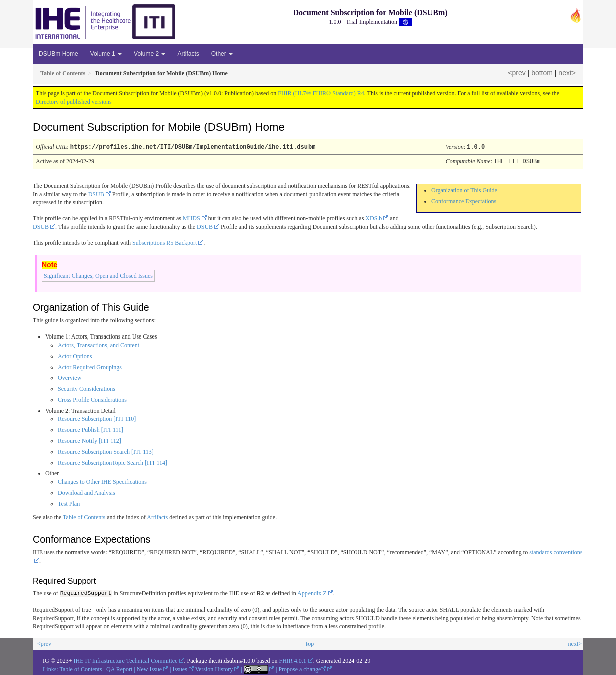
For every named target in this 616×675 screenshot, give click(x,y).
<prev (517, 73)
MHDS (192, 217)
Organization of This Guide (464, 189)
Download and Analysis (86, 492)
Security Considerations (86, 388)
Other (222, 54)
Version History (214, 668)
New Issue (149, 668)
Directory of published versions (74, 102)
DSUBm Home (58, 54)
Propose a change (302, 668)
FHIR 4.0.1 (293, 660)
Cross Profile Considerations (92, 399)
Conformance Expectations (464, 200)
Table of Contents (84, 516)
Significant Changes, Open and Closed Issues (98, 275)
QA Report (119, 668)
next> (567, 73)
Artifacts (188, 54)
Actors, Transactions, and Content (98, 344)
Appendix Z (312, 593)
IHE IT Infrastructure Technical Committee (126, 660)
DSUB (96, 193)
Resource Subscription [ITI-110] (97, 418)
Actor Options (75, 355)
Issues (180, 668)
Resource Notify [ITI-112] (89, 440)
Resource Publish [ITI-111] (90, 429)
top (310, 643)
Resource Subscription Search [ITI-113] (106, 451)
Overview (69, 377)
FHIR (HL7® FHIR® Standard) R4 (321, 93)
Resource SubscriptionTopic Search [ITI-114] (112, 462)
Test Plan (69, 503)
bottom (542, 73)
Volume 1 (106, 54)
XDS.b (373, 217)
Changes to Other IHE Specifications (102, 481)
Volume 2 (149, 54)
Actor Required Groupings (90, 366)
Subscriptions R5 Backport (165, 242)
